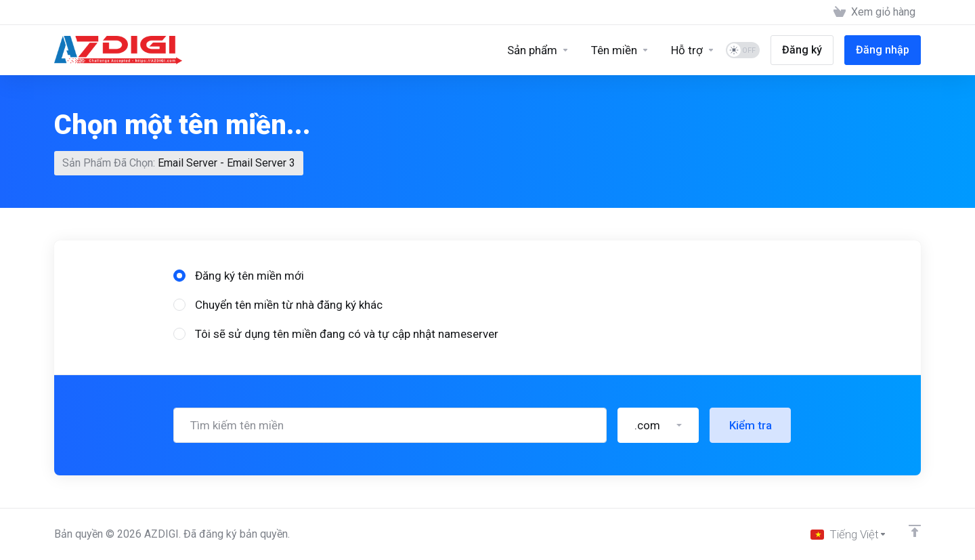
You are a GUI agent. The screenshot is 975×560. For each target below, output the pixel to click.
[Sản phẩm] (538, 50)
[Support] (693, 50)
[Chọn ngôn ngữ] (849, 534)
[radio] (179, 276)
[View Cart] (874, 12)
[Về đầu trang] (915, 531)
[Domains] (620, 50)
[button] (658, 425)
